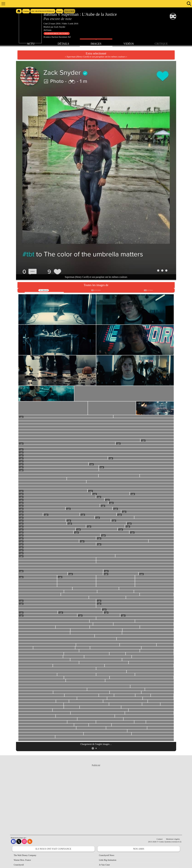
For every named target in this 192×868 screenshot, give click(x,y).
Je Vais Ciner (105, 865)
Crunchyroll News (107, 855)
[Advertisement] (96, 797)
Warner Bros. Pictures (57, 34)
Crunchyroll (19, 865)
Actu (31, 43)
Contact (160, 839)
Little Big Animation (108, 860)
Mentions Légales (173, 839)
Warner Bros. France (22, 860)
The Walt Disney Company (25, 855)
